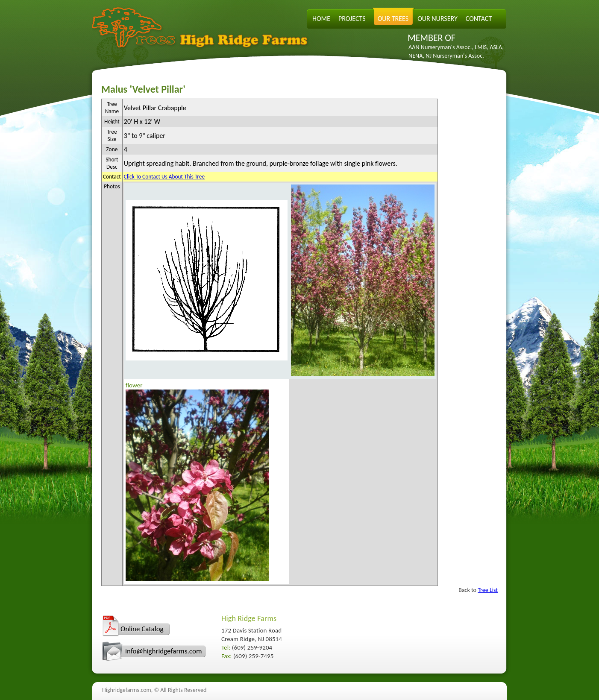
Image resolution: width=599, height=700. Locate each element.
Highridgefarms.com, (127, 690)
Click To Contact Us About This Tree (164, 177)
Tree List (488, 590)
